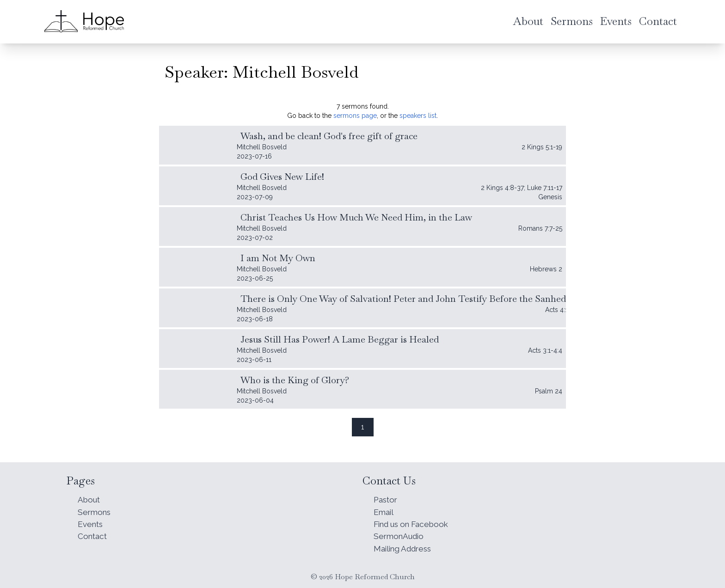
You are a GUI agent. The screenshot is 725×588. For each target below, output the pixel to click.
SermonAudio (400, 535)
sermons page (355, 116)
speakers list (418, 116)
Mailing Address (405, 548)
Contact (93, 535)
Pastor (387, 496)
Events (91, 522)
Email (384, 509)
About (90, 496)
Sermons (95, 509)
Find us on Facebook (415, 522)
